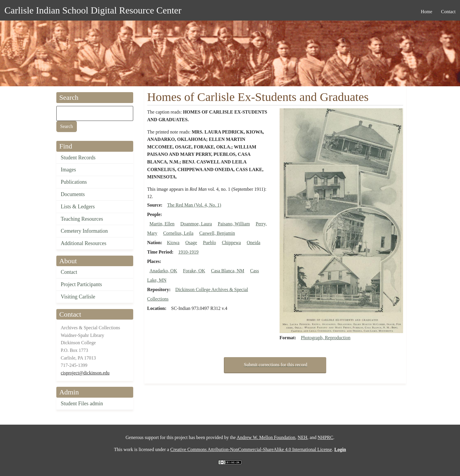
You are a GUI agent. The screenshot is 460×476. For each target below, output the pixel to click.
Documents (73, 194)
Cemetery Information (84, 231)
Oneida (253, 243)
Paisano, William (234, 224)
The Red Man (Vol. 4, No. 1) (194, 205)
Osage (191, 243)
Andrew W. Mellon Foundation (266, 437)
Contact (69, 272)
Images (68, 170)
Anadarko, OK (163, 271)
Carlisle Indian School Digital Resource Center (93, 10)
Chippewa (231, 243)
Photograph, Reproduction (326, 338)
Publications (74, 182)
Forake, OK (194, 271)
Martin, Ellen (162, 224)
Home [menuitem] (426, 12)
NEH (303, 437)
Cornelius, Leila (178, 233)
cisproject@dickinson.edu (85, 373)
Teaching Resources (82, 219)
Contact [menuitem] (448, 12)
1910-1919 (188, 252)
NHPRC (325, 437)
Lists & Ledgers (78, 207)
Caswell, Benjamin (217, 233)
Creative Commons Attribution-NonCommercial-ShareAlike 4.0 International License (251, 449)
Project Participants (81, 284)
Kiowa (173, 243)
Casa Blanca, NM (228, 271)
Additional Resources (83, 243)
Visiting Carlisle (78, 297)
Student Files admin (82, 404)
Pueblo (209, 243)
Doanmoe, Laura (196, 224)
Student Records (78, 158)
